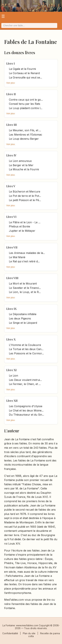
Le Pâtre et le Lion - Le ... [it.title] (25, 222)
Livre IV (11, 155)
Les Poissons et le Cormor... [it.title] (26, 353)
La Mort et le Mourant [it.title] (23, 284)
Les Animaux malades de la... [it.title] (27, 253)
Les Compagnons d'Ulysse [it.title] (26, 406)
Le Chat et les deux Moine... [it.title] (26, 410)
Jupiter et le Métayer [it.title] (22, 231)
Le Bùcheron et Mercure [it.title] (25, 191)
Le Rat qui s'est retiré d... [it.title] (24, 261)
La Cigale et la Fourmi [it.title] (22, 69)
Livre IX (11, 309)
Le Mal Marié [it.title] (17, 257)
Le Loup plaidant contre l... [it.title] (26, 108)
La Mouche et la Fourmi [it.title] (24, 169)
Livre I (10, 63)
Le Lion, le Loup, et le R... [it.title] (25, 292)
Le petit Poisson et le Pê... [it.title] (25, 200)
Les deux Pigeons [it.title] (20, 318)
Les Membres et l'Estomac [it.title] (26, 135)
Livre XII (12, 401)
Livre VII (12, 247)
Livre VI (11, 217)
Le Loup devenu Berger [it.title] (24, 139)
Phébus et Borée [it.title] (20, 226)
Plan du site (29, 633)
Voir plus (10, 83)
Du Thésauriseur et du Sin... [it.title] (26, 415)
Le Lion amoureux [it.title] (20, 161)
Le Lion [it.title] (13, 376)
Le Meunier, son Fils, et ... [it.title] (25, 130)
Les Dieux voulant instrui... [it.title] (25, 380)
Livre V (11, 186)
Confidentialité (10, 633)
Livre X (11, 339)
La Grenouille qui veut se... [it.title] (25, 77)
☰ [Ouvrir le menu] (3, 16)
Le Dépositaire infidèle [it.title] (23, 314)
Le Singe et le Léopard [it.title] (23, 323)
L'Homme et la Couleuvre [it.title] (25, 345)
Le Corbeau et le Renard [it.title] (24, 73)
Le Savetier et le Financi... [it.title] (25, 288)
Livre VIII (12, 278)
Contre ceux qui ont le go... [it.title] (26, 100)
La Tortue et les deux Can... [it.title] (26, 349)
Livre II (11, 94)
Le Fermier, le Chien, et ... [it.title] (25, 384)
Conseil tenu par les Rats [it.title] (25, 104)
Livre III (11, 125)
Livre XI (11, 370)
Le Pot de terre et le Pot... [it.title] (25, 196)
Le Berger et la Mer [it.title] (21, 165)
